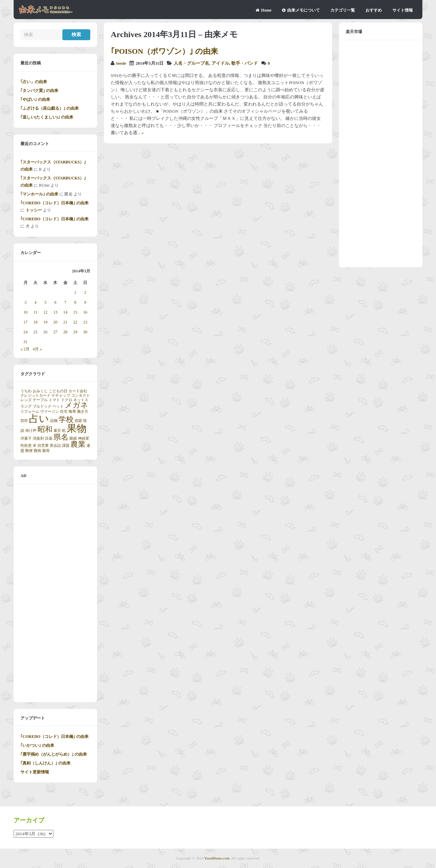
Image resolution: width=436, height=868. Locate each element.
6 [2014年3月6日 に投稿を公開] (55, 302)
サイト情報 (403, 10)
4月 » (37, 349)
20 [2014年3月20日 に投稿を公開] (55, 322)
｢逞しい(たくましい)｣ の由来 (47, 117)
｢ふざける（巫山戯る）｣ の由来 (50, 108)
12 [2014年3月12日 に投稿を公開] (45, 312)
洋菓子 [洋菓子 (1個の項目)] (26, 438)
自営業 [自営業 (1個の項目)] (43, 446)
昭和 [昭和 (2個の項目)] (45, 429)
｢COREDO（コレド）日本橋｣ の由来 (54, 203)
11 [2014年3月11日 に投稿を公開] (35, 312)
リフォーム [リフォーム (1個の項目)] (30, 412)
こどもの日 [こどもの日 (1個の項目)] (58, 391)
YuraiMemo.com (217, 858)
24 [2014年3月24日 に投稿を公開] (26, 332)
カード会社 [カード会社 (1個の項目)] (78, 391)
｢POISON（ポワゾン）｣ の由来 (164, 51)
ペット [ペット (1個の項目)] (58, 406)
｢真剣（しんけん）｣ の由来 (45, 763)
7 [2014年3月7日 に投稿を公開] (65, 302)
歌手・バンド (245, 63)
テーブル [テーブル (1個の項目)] (40, 400)
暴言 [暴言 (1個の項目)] (57, 431)
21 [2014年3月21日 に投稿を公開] (65, 322)
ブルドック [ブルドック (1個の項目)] (42, 406)
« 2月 (25, 349)
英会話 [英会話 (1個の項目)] (55, 446)
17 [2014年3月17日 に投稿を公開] (26, 322)
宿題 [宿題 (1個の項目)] (78, 421)
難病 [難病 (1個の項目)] (37, 451)
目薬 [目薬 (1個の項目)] (49, 438)
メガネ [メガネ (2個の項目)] (76, 405)
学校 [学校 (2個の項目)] (66, 420)
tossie (121, 63)
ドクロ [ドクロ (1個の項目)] (67, 400)
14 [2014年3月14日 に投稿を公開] (65, 312)
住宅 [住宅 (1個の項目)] (64, 412)
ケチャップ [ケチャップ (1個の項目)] (61, 396)
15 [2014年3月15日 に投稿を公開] (75, 312)
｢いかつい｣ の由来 (37, 745)
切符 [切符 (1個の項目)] (24, 421)
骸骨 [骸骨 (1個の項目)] (46, 451)
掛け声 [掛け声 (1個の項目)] (31, 431)
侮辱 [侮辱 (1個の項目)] (72, 412)
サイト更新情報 (35, 772)
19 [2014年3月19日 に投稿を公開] (45, 322)
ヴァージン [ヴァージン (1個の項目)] (50, 412)
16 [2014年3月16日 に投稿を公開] (85, 312)
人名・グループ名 (191, 63)
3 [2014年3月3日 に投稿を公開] (26, 302)
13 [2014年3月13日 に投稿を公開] (55, 312)
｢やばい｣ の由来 (35, 99)
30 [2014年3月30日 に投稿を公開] (85, 332)
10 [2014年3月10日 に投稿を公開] (26, 312)
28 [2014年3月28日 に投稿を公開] (65, 332)
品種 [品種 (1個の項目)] (54, 421)
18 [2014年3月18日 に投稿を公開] (35, 322)
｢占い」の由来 (34, 82)
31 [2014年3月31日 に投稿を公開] (26, 342)
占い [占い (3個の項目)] (39, 419)
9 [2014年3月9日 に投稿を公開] (85, 302)
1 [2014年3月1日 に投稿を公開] (75, 293)
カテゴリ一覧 (343, 10)
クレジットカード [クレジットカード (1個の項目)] (35, 396)
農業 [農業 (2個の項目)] (78, 444)
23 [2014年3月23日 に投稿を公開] (85, 322)
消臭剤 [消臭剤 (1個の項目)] (38, 438)
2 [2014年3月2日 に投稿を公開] (85, 293)
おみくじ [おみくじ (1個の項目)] (40, 391)
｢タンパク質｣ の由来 (39, 91)
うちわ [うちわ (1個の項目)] (26, 391)
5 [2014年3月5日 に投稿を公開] (45, 302)
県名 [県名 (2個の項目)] (61, 437)
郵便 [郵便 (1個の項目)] (29, 451)
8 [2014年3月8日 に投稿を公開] (75, 302)
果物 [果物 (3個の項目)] (77, 428)
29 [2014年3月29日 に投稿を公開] (75, 332)
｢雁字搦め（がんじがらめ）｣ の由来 (54, 754)
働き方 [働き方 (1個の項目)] (83, 412)
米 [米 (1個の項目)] (35, 446)
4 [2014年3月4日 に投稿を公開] (35, 302)
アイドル (220, 63)
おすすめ (374, 10)
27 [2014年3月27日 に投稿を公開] (55, 332)
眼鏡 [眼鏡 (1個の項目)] (73, 438)
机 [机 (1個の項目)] (64, 431)
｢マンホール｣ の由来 (39, 194)
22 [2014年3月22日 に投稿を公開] (75, 322)
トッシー (34, 210)
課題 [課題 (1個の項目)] (66, 446)
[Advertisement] (55, 593)
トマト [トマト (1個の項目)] (54, 400)
